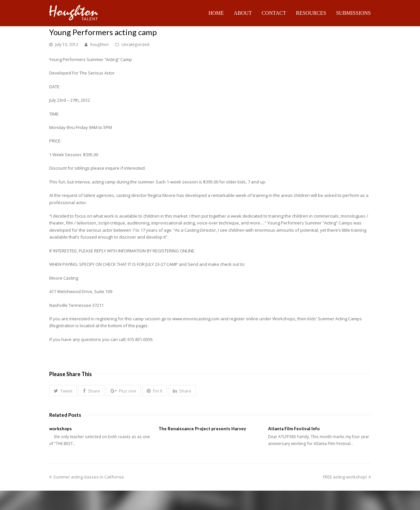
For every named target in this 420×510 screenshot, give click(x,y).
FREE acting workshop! (347, 477)
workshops (61, 429)
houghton (99, 44)
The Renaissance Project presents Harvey (202, 429)
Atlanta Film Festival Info (294, 429)
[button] (63, 391)
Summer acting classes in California (86, 477)
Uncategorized (135, 44)
